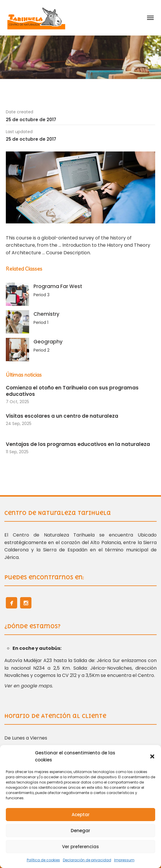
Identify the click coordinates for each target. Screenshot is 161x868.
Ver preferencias (80, 847)
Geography (48, 342)
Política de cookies (43, 860)
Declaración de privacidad (87, 860)
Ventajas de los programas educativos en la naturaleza (78, 444)
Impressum (124, 860)
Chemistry (46, 314)
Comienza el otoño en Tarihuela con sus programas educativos (72, 391)
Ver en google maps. (29, 686)
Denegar (80, 831)
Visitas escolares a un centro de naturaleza (63, 416)
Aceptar (81, 815)
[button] (152, 756)
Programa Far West (58, 286)
